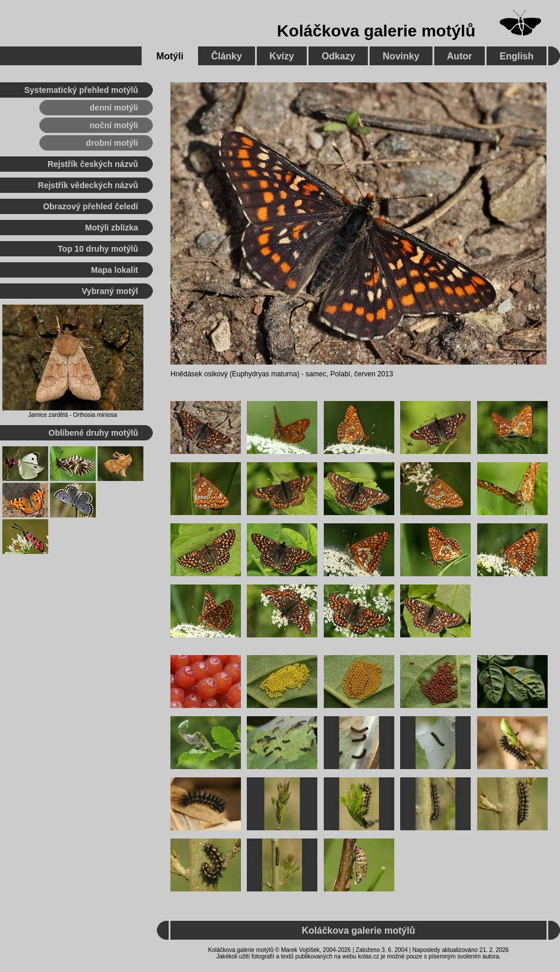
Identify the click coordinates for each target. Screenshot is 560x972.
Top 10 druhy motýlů (98, 249)
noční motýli (114, 125)
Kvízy (282, 56)
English (517, 56)
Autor (460, 56)
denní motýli (114, 108)
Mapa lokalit (115, 270)
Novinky (401, 56)
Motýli (170, 56)
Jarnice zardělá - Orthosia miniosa (73, 415)
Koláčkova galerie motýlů (376, 31)
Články (226, 56)
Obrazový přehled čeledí (90, 206)
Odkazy (338, 56)
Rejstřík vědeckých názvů (88, 185)
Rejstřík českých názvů (93, 164)
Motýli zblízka (112, 228)
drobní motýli (112, 143)
